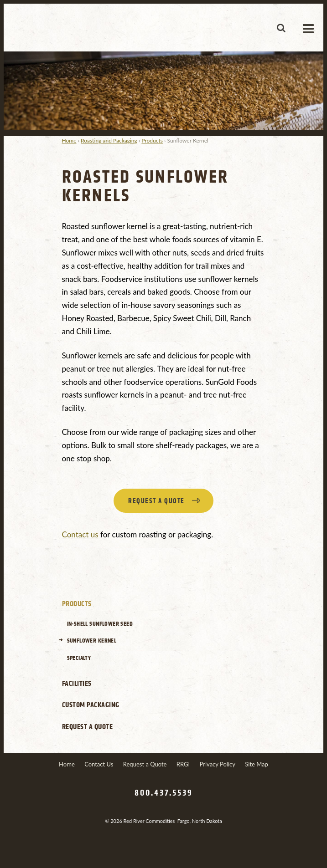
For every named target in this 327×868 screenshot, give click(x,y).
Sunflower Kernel (92, 641)
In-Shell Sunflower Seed (100, 624)
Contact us (80, 534)
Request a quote (156, 501)
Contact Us (99, 764)
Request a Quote (88, 727)
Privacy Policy (218, 764)
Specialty (79, 658)
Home (69, 140)
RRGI (183, 764)
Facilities (77, 684)
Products (152, 140)
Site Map (257, 764)
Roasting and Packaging (109, 140)
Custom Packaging (91, 705)
